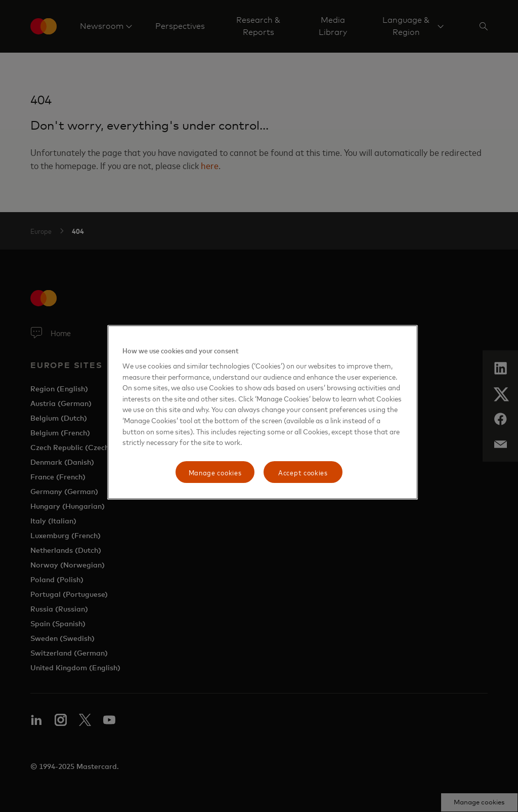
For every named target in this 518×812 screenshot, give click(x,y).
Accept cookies (303, 472)
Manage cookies (215, 472)
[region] (263, 413)
